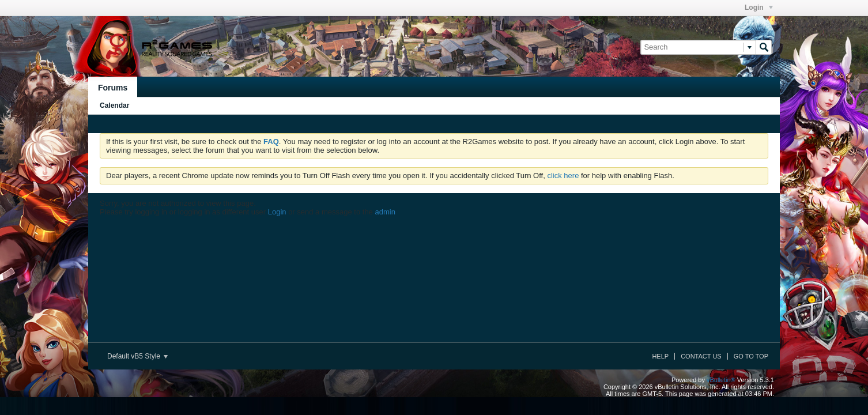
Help (660, 356)
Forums (113, 88)
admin (385, 212)
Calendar (114, 105)
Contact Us (701, 356)
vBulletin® (721, 380)
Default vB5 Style (137, 356)
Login (759, 7)
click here (563, 176)
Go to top (751, 356)
